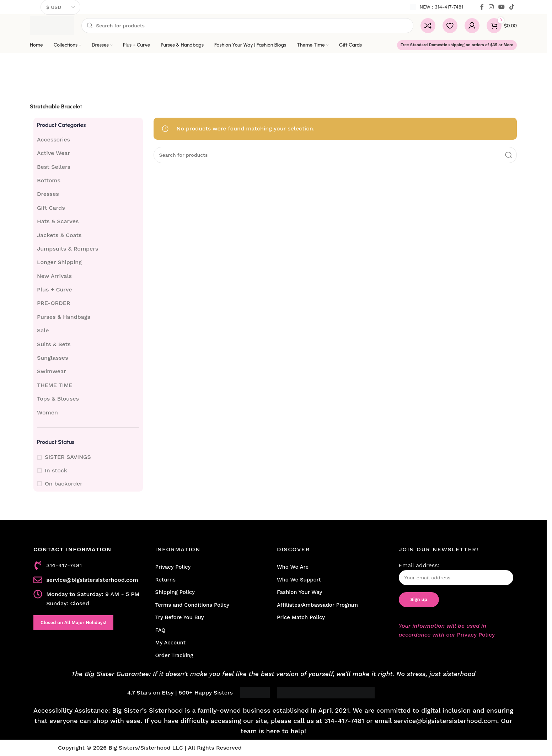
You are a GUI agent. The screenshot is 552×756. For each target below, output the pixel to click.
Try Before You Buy (180, 617)
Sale (43, 330)
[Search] (247, 26)
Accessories (53, 140)
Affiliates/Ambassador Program (317, 605)
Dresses (48, 194)
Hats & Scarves (58, 221)
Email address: (456, 573)
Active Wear (53, 153)
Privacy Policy (173, 567)
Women (47, 412)
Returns (165, 580)
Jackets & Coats (59, 235)
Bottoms (49, 180)
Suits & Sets (54, 344)
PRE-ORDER (54, 303)
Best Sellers (54, 167)
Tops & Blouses (58, 399)
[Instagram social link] (491, 7)
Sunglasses (52, 358)
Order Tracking (174, 655)
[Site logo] (52, 25)
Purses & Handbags (64, 317)
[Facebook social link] (482, 7)
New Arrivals (54, 276)
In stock (56, 470)
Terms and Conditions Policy (192, 605)
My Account (171, 643)
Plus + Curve (55, 289)
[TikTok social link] (512, 7)
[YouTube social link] (501, 7)
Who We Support (299, 580)
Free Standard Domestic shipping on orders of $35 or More (457, 45)
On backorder (64, 484)
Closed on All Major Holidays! (73, 623)
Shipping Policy (175, 592)
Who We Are (293, 567)
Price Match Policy (301, 617)
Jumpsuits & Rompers (68, 249)
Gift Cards (51, 208)
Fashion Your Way (299, 592)
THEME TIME (55, 385)
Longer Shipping (59, 262)
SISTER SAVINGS (68, 457)
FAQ (160, 630)
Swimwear (52, 371)
